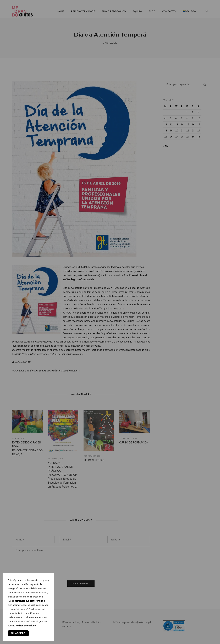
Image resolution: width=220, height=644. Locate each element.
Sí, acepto (18, 633)
